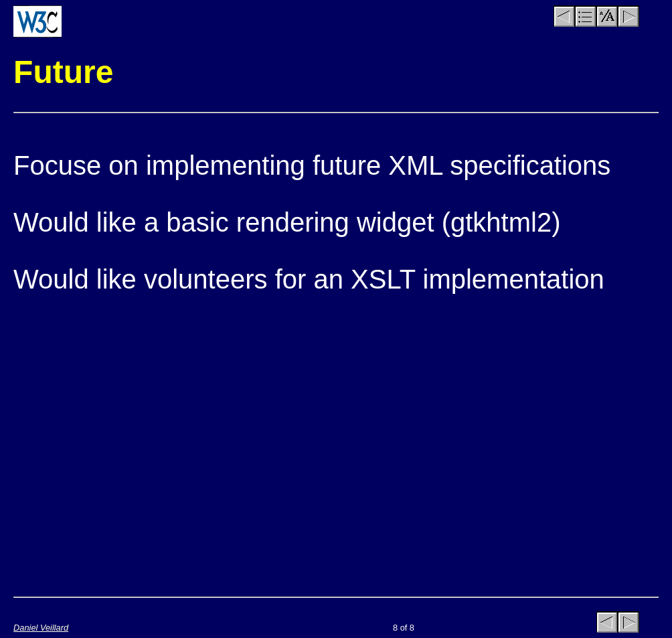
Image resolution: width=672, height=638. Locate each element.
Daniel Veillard (41, 628)
